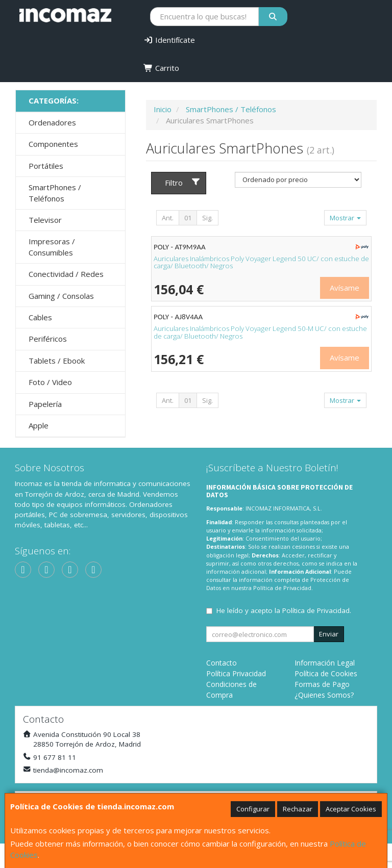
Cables (40, 317)
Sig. (207, 218)
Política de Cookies (326, 673)
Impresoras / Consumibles (52, 247)
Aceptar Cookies (351, 809)
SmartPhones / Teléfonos (55, 193)
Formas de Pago (322, 684)
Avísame (345, 288)
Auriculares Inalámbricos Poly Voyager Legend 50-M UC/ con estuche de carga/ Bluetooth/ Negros (260, 332)
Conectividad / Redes (66, 274)
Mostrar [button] (345, 218)
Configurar (253, 809)
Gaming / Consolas (61, 296)
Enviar (329, 634)
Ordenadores (52, 122)
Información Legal (325, 663)
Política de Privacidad (282, 588)
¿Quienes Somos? (324, 695)
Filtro (183, 183)
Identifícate (169, 40)
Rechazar (298, 809)
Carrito (161, 68)
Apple (39, 425)
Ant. (168, 218)
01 (188, 218)
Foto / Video (50, 382)
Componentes (53, 144)
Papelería (45, 404)
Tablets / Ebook (57, 361)
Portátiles (46, 166)
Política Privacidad (236, 673)
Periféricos (48, 339)
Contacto (222, 663)
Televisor (45, 220)
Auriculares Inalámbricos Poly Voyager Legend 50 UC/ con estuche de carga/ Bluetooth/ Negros (261, 262)
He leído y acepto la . (284, 610)
